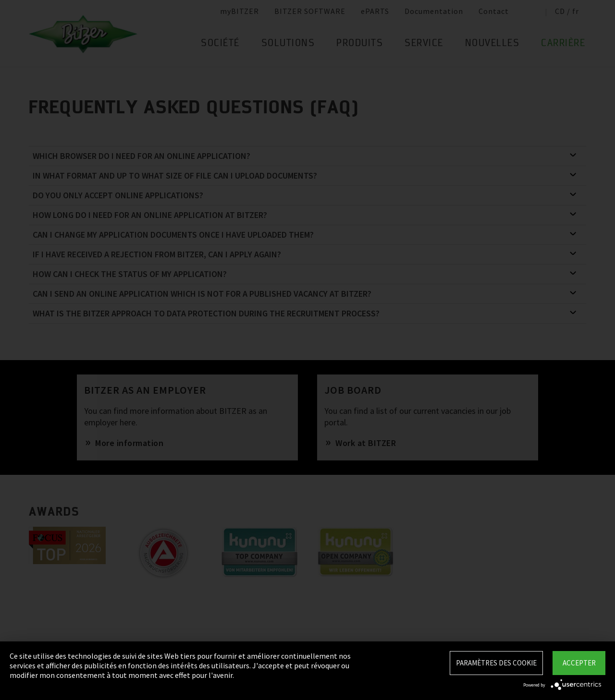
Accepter (579, 663)
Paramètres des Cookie (496, 663)
